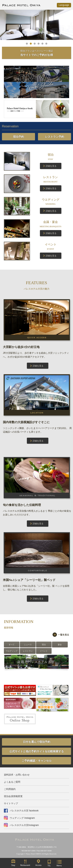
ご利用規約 (10, 789)
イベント (44, 651)
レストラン (28, 651)
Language (64, 5)
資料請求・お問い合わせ (17, 775)
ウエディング (12, 651)
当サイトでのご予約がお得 (37, 53)
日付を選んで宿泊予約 (37, 742)
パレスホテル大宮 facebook (24, 811)
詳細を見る (51, 166)
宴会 (60, 645)
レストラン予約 (55, 137)
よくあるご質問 (12, 782)
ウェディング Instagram (22, 818)
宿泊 (44, 645)
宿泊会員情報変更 (13, 796)
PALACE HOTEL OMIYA (21, 6)
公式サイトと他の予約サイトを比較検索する (37, 751)
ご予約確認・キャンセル (37, 761)
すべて (12, 645)
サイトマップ (11, 803)
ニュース (28, 645)
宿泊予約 (18, 137)
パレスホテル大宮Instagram (24, 825)
